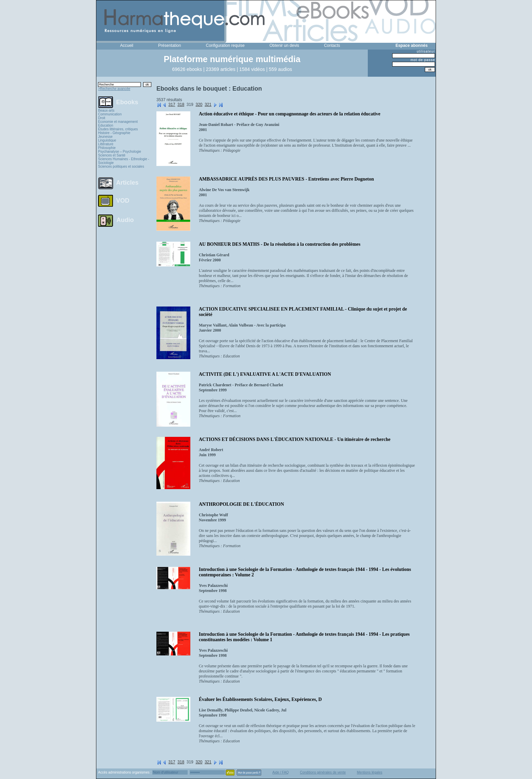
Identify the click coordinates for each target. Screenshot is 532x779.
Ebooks (127, 102)
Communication (110, 114)
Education (106, 125)
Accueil (127, 45)
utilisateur (426, 51)
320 (199, 105)
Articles (127, 183)
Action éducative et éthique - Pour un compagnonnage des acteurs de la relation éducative (290, 114)
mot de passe (423, 60)
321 (208, 105)
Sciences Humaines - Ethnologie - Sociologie (124, 161)
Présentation (169, 45)
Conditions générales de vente (323, 772)
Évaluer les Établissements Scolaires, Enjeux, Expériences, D (260, 699)
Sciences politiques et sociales (121, 166)
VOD (123, 201)
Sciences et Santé (112, 155)
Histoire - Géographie (114, 133)
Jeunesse (105, 137)
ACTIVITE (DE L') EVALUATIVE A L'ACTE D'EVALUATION (265, 374)
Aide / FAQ (281, 772)
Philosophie (107, 148)
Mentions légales (370, 772)
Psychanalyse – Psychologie (120, 152)
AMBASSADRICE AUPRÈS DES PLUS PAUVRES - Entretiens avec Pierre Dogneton (286, 179)
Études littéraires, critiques (118, 129)
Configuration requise (225, 45)
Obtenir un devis (284, 45)
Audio (125, 220)
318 (181, 105)
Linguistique (107, 140)
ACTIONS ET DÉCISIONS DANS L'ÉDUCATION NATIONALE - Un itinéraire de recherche (295, 439)
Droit (102, 118)
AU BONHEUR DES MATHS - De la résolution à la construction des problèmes (280, 244)
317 (172, 105)
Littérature (106, 144)
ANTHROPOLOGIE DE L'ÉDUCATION (241, 504)
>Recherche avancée (114, 89)
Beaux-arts (106, 110)
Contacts (332, 45)
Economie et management (118, 122)
